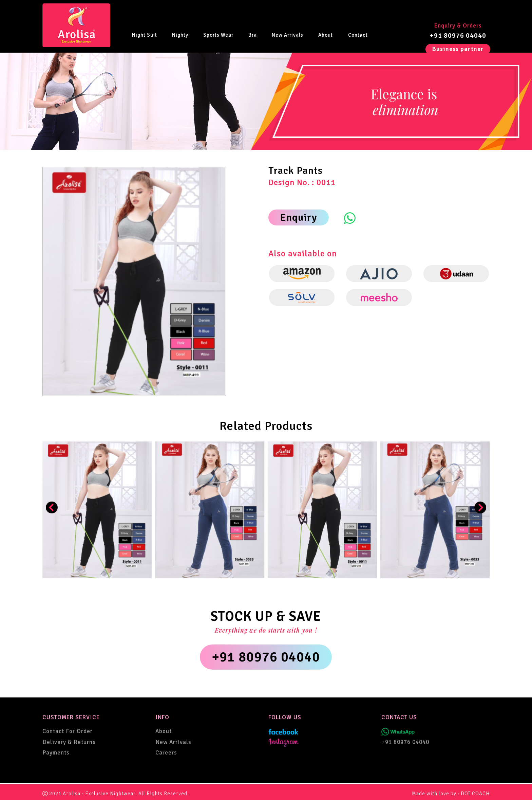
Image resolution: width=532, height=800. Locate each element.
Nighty (180, 35)
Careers (166, 753)
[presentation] (52, 507)
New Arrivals (288, 35)
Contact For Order (68, 731)
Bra (253, 35)
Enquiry (299, 217)
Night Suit (145, 35)
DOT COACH (475, 794)
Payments (56, 753)
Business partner (458, 49)
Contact (358, 35)
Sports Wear (218, 35)
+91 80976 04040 (458, 35)
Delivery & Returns (69, 742)
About (326, 35)
